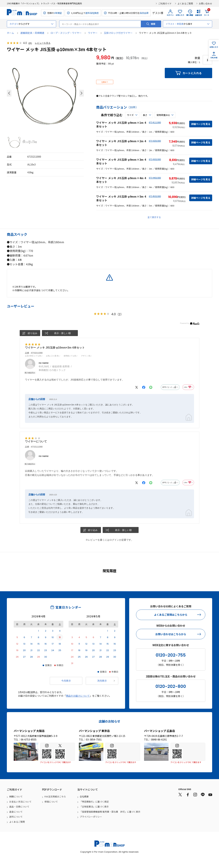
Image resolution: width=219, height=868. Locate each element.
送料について (16, 817)
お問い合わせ (205, 4)
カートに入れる (192, 73)
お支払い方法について (20, 802)
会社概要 (84, 797)
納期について (16, 797)
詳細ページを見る (201, 124)
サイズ (130, 115)
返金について (16, 812)
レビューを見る (43, 43)
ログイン (170, 15)
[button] (9, 93)
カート (207, 13)
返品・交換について (19, 807)
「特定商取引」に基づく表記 (94, 802)
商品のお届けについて (78, 696)
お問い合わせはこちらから (171, 634)
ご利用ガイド (165, 4)
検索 (153, 24)
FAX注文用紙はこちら (55, 797)
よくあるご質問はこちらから (171, 615)
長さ (145, 115)
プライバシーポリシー (91, 817)
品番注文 (199, 15)
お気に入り (180, 15)
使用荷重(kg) (163, 115)
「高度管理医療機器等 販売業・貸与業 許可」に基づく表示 (110, 812)
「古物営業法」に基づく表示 (94, 807)
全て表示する (154, 217)
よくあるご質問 (185, 4)
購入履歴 (190, 15)
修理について (51, 802)
